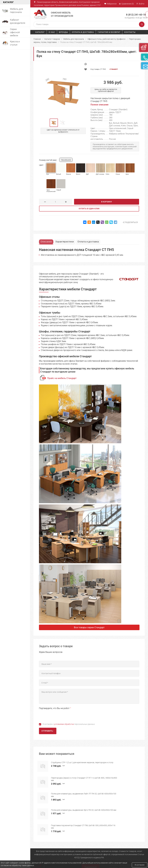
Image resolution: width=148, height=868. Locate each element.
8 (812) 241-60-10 (133, 13)
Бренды (63, 32)
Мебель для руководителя (71, 857)
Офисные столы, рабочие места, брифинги (106, 39)
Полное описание (100, 105)
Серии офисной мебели (69, 860)
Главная (37, 39)
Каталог (40, 32)
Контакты (130, 32)
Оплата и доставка (83, 32)
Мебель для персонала (74, 39)
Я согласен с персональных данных (69, 724)
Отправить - (48, 731)
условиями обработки (64, 724)
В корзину (107, 202)
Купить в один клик (89, 209)
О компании (39, 857)
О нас (52, 32)
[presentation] (60, 716)
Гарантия (89, 857)
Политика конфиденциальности (95, 861)
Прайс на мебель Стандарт (62, 379)
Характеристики (67, 241)
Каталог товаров (52, 39)
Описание (47, 241)
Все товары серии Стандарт (89, 628)
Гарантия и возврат (109, 32)
